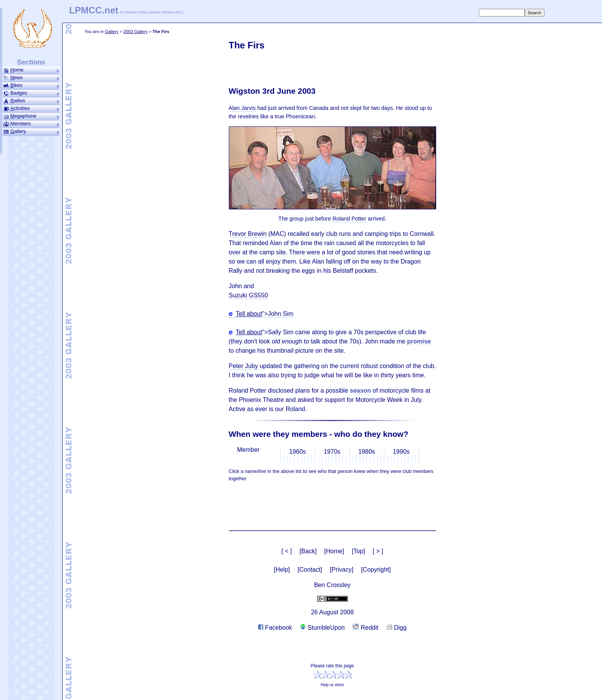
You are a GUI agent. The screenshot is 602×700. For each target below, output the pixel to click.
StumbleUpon (322, 628)
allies (31, 101)
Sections (31, 62)
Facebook (275, 628)
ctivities (31, 108)
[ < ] (287, 551)
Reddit (365, 628)
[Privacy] (342, 570)
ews (31, 78)
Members (31, 124)
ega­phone (31, 116)
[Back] (308, 551)
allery (31, 131)
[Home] (334, 551)
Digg (396, 628)
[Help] (282, 570)
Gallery (112, 32)
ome (31, 70)
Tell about (249, 314)
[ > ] (378, 551)
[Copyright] (376, 570)
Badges (31, 93)
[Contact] (310, 570)
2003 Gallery (135, 32)
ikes (31, 85)
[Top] (358, 551)
